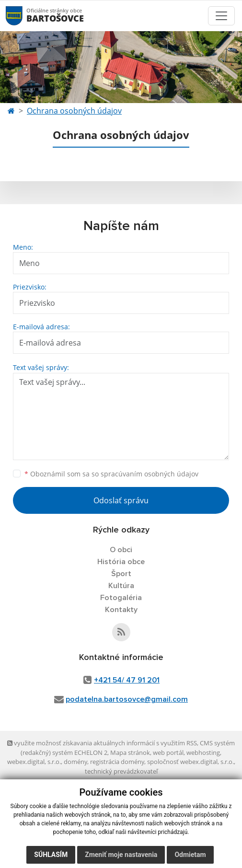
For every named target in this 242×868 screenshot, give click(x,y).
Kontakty (121, 610)
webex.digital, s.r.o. (34, 762)
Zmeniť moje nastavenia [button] (121, 855)
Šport (121, 574)
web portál (168, 752)
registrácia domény (117, 762)
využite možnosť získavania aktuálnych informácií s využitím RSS (102, 743)
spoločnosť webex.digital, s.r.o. (190, 762)
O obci (121, 550)
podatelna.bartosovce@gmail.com (127, 699)
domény (75, 762)
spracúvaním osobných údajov (150, 474)
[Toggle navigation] (221, 16)
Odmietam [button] (190, 855)
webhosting (203, 752)
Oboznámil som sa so (111, 474)
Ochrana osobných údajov (74, 111)
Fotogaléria (121, 598)
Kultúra (121, 586)
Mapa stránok (130, 752)
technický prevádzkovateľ (121, 771)
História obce (121, 562)
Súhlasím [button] (51, 855)
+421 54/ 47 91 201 (127, 680)
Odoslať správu (121, 500)
